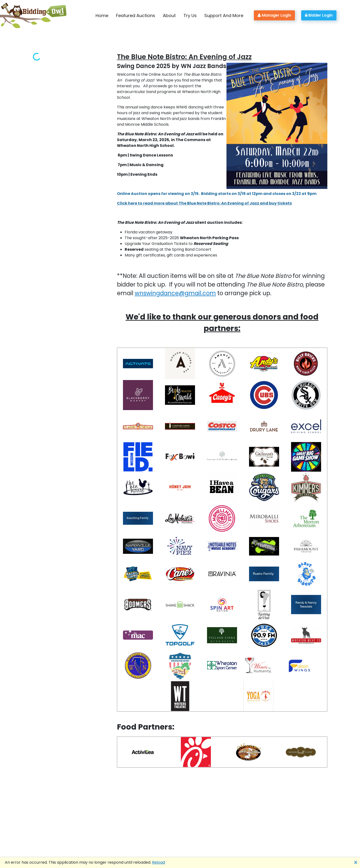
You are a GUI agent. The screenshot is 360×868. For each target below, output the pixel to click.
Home (102, 16)
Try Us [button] (190, 16)
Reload (159, 862)
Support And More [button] (224, 16)
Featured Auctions (136, 16)
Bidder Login (319, 15)
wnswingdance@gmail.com (175, 293)
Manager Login (274, 15)
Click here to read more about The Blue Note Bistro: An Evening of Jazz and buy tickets (204, 203)
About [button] (169, 16)
